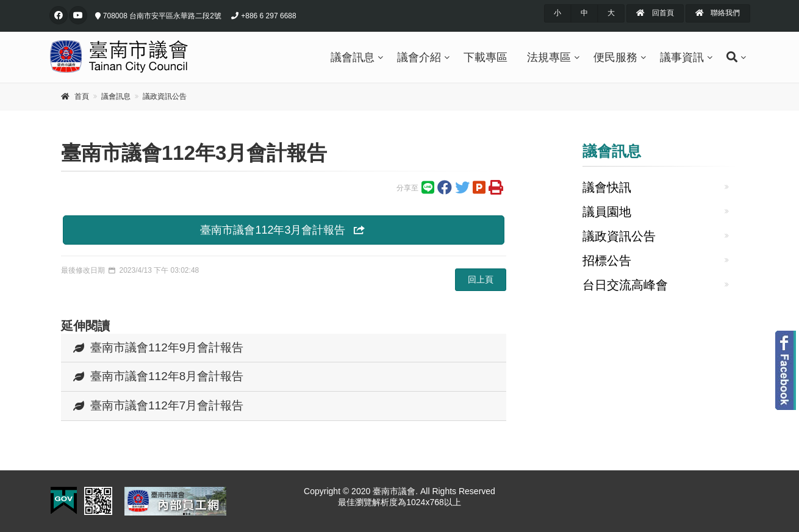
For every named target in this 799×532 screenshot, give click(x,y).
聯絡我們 (718, 13)
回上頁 (481, 279)
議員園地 (607, 212)
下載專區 (485, 57)
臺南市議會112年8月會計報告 (158, 376)
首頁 (82, 96)
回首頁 (655, 13)
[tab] (284, 348)
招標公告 (607, 261)
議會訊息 (353, 57)
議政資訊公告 (165, 96)
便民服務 (615, 57)
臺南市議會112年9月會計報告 (158, 347)
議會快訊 (607, 187)
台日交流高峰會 (625, 285)
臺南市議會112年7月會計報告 (158, 405)
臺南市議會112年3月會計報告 (283, 230)
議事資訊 (682, 57)
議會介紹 (419, 57)
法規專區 (549, 57)
